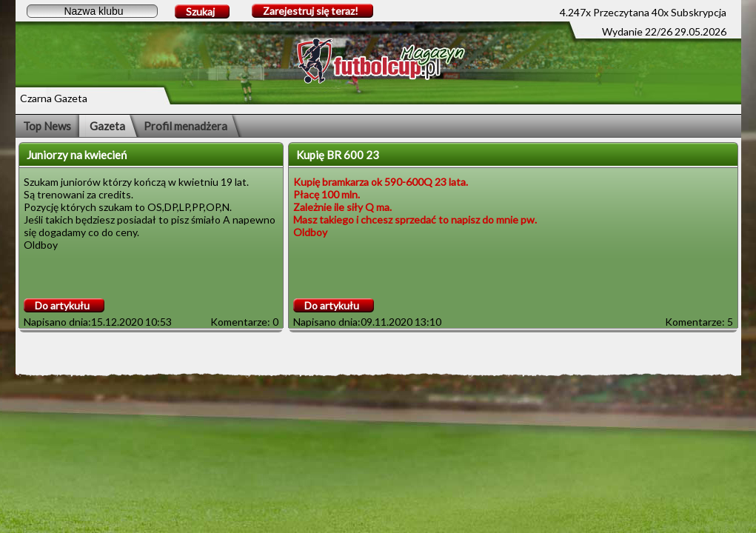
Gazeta (107, 126)
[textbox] (92, 11)
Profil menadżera (185, 126)
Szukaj (200, 11)
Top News (47, 126)
